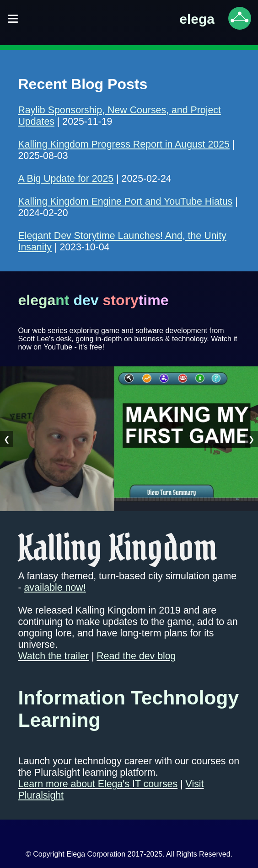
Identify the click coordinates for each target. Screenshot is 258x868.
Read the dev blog (136, 656)
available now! (55, 587)
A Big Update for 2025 (66, 179)
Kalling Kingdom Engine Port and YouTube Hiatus (125, 201)
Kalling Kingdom (117, 548)
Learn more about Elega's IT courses (98, 784)
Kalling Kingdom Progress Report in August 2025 (124, 144)
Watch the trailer (53, 656)
